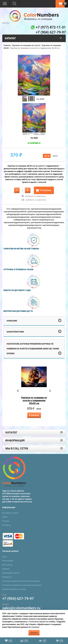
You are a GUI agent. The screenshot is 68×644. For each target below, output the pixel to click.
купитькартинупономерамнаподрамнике (46, 212)
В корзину (43, 191)
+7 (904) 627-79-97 (18, 599)
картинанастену (34, 228)
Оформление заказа (11, 573)
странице (35, 627)
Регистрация (8, 561)
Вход (4, 557)
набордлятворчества (20, 209)
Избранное (7, 577)
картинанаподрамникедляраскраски (25, 225)
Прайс (5, 517)
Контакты (7, 525)
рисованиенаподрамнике (18, 217)
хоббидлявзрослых (22, 220)
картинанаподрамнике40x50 (48, 214)
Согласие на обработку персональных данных (22, 585)
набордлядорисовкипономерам (21, 214)
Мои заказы (7, 565)
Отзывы (6, 521)
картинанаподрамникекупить (17, 222)
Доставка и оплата (10, 513)
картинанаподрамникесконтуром (46, 217)
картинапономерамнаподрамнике (46, 209)
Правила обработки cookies (14, 589)
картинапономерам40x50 (15, 212)
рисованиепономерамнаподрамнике (47, 222)
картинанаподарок (51, 225)
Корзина (6, 569)
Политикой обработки (39, 622)
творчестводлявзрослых (43, 220)
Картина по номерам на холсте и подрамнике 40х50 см (34, 401)
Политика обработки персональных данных (21, 581)
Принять (34, 633)
